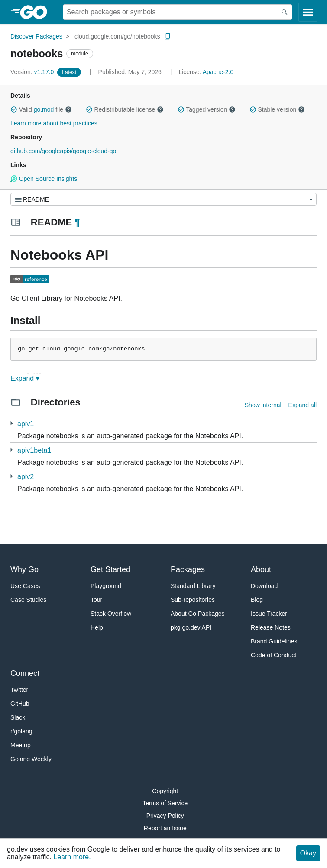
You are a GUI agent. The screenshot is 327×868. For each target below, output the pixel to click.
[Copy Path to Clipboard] (168, 36)
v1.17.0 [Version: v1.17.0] (33, 72)
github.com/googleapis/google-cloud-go (63, 151)
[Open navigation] (308, 12)
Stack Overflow (111, 614)
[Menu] (163, 199)
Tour (96, 600)
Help (97, 627)
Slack (18, 717)
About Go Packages (198, 614)
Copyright (165, 791)
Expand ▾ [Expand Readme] (25, 378)
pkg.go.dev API (191, 627)
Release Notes (271, 627)
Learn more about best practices (54, 123)
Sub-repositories (193, 600)
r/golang (21, 731)
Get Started (110, 569)
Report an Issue (165, 828)
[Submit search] (285, 12)
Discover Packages (36, 36)
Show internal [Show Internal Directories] (263, 405)
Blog (257, 600)
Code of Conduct (274, 655)
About (261, 569)
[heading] (37, 12)
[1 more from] (11, 423)
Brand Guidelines (274, 641)
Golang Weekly (31, 759)
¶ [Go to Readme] (77, 222)
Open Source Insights (44, 179)
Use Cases (25, 586)
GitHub (20, 704)
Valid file (41, 109)
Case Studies (28, 600)
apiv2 (26, 477)
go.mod (44, 109)
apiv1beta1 (34, 450)
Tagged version (207, 109)
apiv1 (26, 424)
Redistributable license (125, 109)
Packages (188, 569)
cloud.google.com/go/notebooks (117, 36)
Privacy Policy (165, 816)
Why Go (24, 569)
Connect (25, 673)
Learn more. (72, 857)
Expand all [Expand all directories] (303, 405)
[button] (14, 109)
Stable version (277, 109)
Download (264, 586)
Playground (106, 586)
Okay (308, 853)
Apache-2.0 (218, 72)
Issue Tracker (269, 614)
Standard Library (193, 586)
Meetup (21, 745)
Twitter (19, 690)
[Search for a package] (170, 12)
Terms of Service (165, 803)
